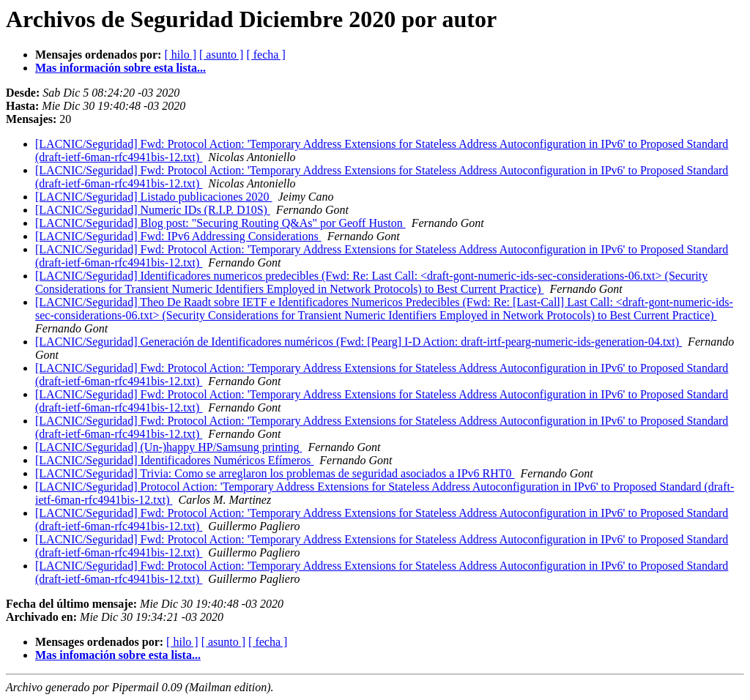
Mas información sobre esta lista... (120, 68)
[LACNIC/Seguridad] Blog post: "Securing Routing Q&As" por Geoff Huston (220, 223)
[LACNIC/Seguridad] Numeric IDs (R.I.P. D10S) (153, 210)
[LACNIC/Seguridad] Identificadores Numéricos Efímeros (174, 460)
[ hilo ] (180, 55)
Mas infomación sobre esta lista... (118, 655)
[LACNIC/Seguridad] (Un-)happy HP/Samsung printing (168, 447)
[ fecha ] (266, 55)
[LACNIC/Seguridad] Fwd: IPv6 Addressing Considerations (178, 236)
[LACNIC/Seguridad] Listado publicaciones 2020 (154, 197)
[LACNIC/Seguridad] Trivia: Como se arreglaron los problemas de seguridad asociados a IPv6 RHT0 (275, 473)
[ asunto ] (221, 55)
